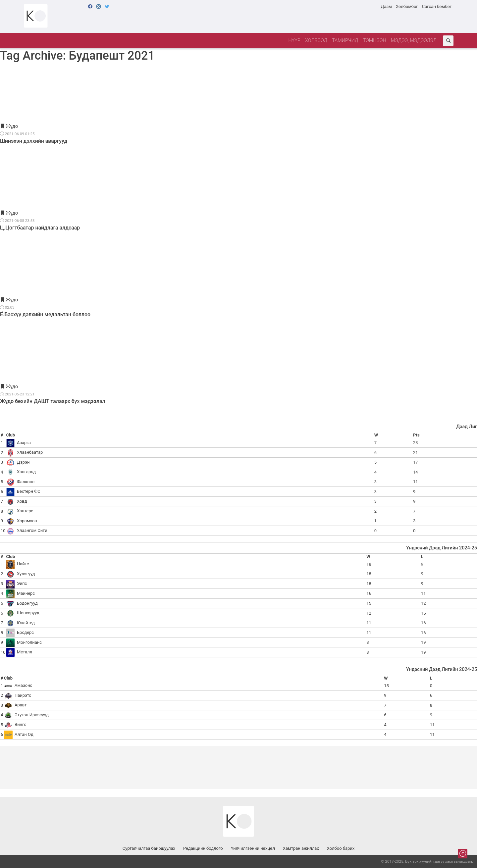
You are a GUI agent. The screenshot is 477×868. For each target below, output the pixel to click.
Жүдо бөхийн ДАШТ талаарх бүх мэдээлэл (53, 401)
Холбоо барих (341, 848)
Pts (416, 435)
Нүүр (294, 41)
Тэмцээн (375, 41)
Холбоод (316, 41)
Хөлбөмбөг (407, 6)
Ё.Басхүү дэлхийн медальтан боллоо (45, 314)
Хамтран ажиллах (301, 848)
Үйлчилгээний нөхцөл (253, 848)
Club (11, 435)
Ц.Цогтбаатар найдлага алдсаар (40, 228)
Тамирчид (345, 41)
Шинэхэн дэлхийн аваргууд (34, 141)
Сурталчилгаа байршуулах (149, 848)
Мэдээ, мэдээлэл (414, 41)
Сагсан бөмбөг (437, 6)
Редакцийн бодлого (203, 848)
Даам (386, 6)
